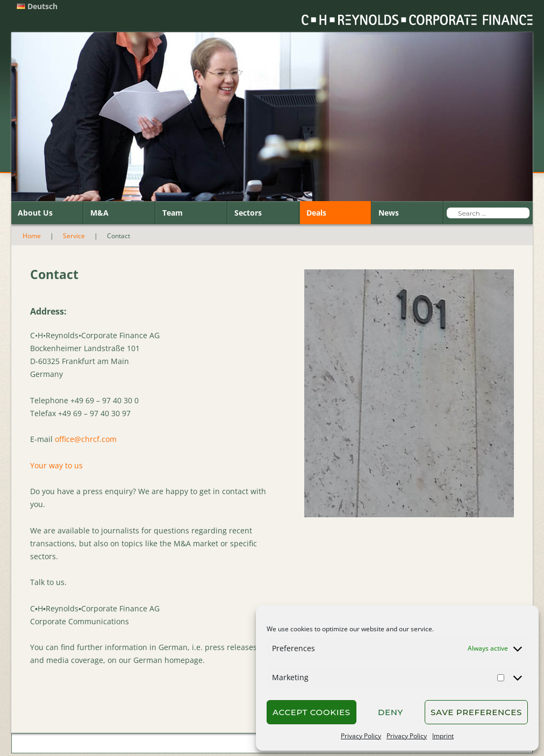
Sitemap (144, 744)
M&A (99, 213)
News (389, 213)
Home (32, 236)
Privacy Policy (361, 736)
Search (108, 744)
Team (173, 213)
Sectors (248, 213)
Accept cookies (312, 712)
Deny (391, 712)
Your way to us (56, 465)
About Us (35, 213)
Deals (316, 213)
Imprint (443, 736)
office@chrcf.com (86, 439)
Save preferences (476, 712)
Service (74, 236)
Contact (73, 744)
